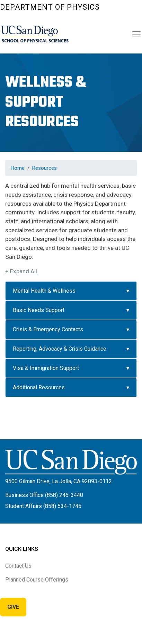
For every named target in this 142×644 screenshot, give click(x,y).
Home (18, 168)
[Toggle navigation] (136, 34)
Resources (45, 168)
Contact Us (18, 566)
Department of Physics (50, 7)
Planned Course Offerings (37, 580)
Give (13, 607)
